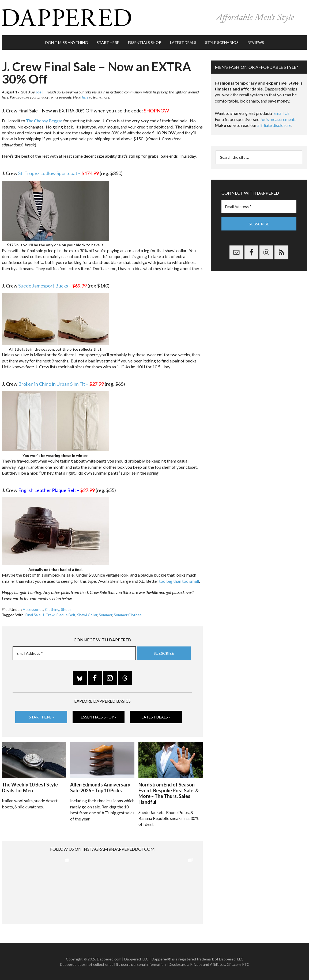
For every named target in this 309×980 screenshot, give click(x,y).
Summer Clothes (128, 614)
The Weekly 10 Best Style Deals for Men (30, 787)
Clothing (52, 609)
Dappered (154, 17)
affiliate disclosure (274, 125)
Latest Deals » (156, 716)
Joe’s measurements (278, 119)
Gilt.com (234, 964)
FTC (246, 964)
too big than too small (179, 580)
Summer (105, 614)
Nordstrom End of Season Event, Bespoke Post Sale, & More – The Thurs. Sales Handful (169, 793)
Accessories (33, 609)
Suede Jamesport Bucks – (52, 285)
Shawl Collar (87, 614)
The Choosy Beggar (44, 120)
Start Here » (41, 716)
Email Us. (282, 113)
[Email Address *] (74, 653)
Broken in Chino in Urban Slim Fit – (61, 383)
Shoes (66, 609)
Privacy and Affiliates (208, 964)
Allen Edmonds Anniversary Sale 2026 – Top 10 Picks (100, 787)
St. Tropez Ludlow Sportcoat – (59, 173)
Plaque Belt (66, 614)
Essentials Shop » (99, 716)
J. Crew (48, 614)
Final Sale (33, 614)
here (85, 97)
